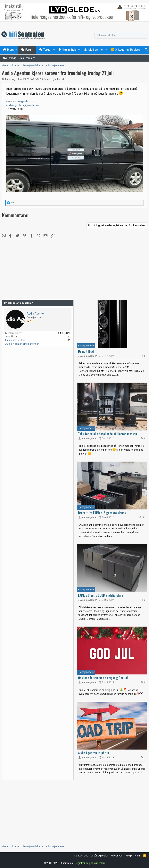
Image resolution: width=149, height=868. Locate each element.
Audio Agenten (13, 79)
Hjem (138, 856)
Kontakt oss (81, 856)
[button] (16, 50)
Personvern (117, 856)
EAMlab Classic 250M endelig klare (101, 595)
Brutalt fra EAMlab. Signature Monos (102, 513)
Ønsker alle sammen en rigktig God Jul (103, 678)
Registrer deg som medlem (90, 863)
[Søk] (121, 35)
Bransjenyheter (52, 79)
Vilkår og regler (99, 856)
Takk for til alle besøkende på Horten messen (108, 434)
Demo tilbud (86, 351)
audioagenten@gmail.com (22, 105)
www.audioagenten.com (21, 101)
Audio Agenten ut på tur (94, 753)
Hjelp (129, 856)
